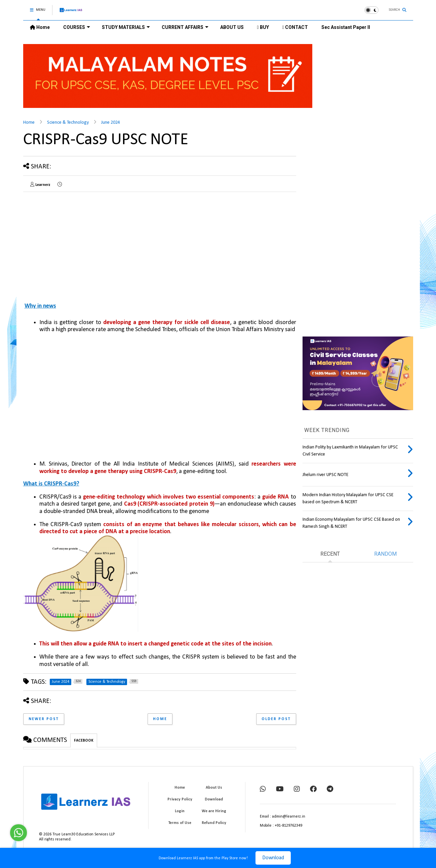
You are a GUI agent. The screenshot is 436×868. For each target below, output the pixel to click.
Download (273, 858)
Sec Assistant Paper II (346, 27)
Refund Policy (214, 823)
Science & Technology (68, 123)
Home (40, 27)
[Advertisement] (80, 244)
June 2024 (111, 123)
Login (180, 811)
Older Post (276, 719)
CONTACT (295, 27)
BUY (263, 27)
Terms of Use (180, 823)
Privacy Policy (180, 799)
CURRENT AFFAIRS (185, 27)
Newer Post (44, 719)
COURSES (77, 27)
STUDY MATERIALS (126, 27)
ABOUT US (232, 27)
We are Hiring (214, 811)
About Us (214, 788)
